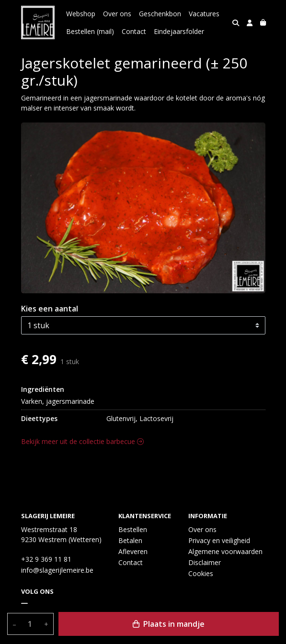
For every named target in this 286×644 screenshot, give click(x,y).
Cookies (201, 573)
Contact (134, 31)
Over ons (117, 14)
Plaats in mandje (169, 624)
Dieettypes (39, 418)
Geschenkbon (160, 14)
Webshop (81, 14)
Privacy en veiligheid (219, 540)
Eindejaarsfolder (179, 31)
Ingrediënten (43, 389)
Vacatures (204, 14)
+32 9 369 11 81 (46, 559)
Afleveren (133, 551)
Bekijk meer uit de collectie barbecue (82, 441)
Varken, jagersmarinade (58, 401)
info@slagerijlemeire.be (57, 570)
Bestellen (133, 529)
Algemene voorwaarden (225, 551)
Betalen (130, 540)
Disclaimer (205, 562)
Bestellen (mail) (90, 31)
